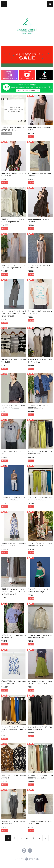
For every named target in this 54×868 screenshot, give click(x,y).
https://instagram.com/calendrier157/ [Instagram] (24, 851)
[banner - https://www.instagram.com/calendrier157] (10, 75)
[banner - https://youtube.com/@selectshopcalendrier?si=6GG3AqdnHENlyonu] (27, 75)
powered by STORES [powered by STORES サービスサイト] (27, 861)
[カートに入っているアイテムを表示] (50, 4)
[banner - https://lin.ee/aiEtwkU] (27, 88)
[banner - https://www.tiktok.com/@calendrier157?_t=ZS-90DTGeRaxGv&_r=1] (44, 75)
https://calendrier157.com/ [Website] (30, 851)
